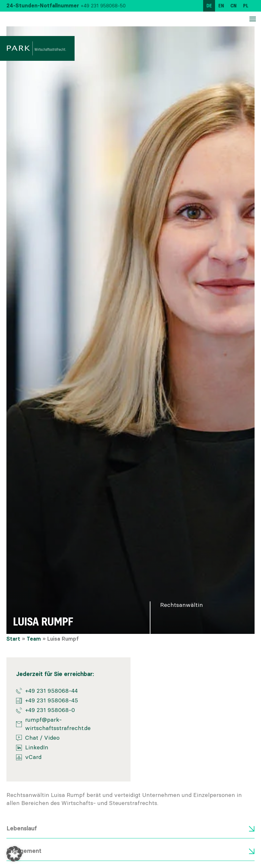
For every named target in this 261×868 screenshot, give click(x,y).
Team (34, 639)
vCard (33, 757)
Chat (32, 738)
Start (13, 639)
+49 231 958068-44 (51, 691)
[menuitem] (209, 6)
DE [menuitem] (209, 6)
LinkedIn (37, 747)
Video (52, 738)
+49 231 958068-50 (103, 6)
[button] (14, 854)
